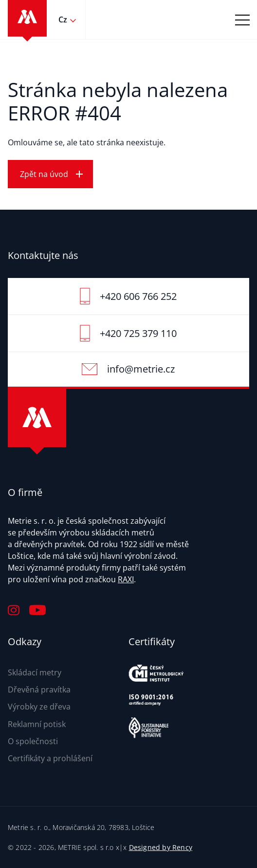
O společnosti (33, 741)
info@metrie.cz (141, 369)
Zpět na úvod (44, 174)
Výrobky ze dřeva (39, 707)
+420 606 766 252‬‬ (138, 296)
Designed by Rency (161, 847)
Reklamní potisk (37, 724)
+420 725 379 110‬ (138, 333)
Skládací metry (35, 672)
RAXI (126, 579)
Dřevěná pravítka (39, 690)
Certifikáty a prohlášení (50, 758)
